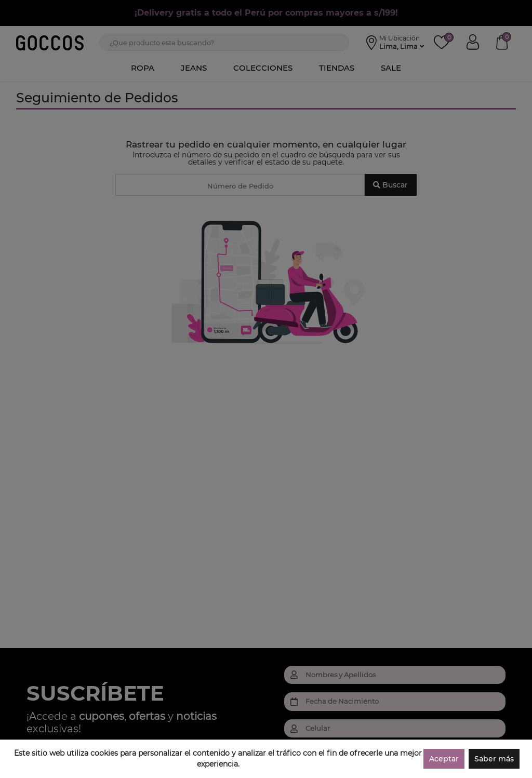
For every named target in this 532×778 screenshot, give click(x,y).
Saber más (494, 759)
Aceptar (444, 759)
